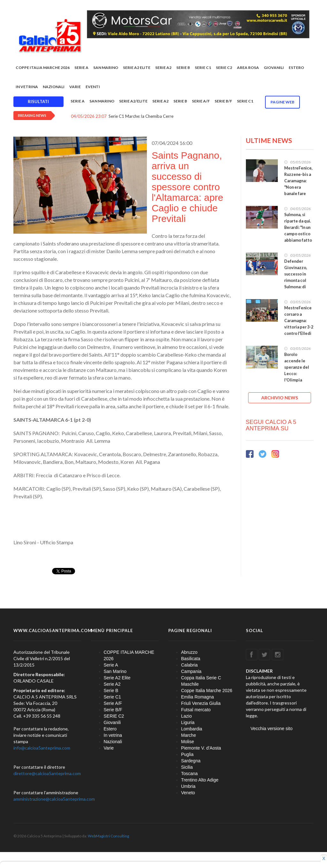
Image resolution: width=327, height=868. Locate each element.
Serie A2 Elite (137, 68)
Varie (75, 87)
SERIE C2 (224, 68)
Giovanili (274, 68)
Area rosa (248, 68)
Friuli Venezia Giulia (201, 703)
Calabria (189, 665)
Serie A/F (201, 101)
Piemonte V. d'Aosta (201, 748)
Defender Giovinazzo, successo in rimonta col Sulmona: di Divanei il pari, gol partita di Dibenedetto (298, 284)
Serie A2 (163, 68)
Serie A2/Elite (133, 101)
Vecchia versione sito (272, 728)
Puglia (187, 754)
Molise (187, 742)
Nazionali (54, 87)
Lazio (186, 716)
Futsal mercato (196, 710)
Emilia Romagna (198, 697)
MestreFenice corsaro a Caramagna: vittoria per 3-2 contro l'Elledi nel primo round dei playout (299, 330)
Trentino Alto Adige (200, 780)
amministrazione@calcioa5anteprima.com (54, 799)
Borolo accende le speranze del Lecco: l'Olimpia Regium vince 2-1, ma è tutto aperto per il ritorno (298, 380)
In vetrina (27, 87)
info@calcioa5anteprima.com (42, 748)
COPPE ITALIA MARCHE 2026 (43, 68)
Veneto (188, 793)
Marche (189, 735)
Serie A (81, 68)
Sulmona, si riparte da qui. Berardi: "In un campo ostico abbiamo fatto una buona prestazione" (298, 234)
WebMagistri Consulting (108, 836)
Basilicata (191, 659)
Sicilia (187, 767)
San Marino (106, 68)
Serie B (183, 68)
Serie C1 (203, 68)
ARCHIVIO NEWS (280, 398)
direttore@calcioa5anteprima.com (47, 773)
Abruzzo (189, 652)
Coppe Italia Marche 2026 (207, 691)
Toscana (189, 774)
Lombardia (192, 729)
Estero (296, 68)
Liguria (188, 722)
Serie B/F (223, 101)
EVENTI (93, 87)
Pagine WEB (282, 102)
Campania (191, 671)
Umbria (188, 786)
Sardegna (191, 761)
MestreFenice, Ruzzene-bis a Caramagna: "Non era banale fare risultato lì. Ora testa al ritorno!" (299, 190)
